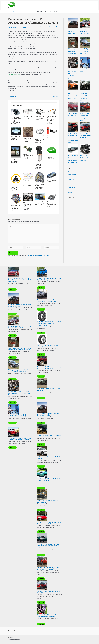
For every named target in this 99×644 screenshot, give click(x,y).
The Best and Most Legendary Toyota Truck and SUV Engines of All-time (20, 434)
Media (80, 5)
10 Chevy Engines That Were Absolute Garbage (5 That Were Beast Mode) (20, 345)
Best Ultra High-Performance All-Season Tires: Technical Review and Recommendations (49, 319)
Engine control (71, 163)
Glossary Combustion (50, 157)
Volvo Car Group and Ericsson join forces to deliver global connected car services (28, 205)
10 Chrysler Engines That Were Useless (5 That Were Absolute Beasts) (20, 366)
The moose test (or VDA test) (28, 184)
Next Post (56, 95)
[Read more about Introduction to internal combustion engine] (16, 198)
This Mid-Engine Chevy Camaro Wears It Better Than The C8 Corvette (73, 87)
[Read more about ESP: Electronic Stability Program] (52, 174)
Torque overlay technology (27, 116)
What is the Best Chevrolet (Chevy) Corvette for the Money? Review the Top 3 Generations (20, 276)
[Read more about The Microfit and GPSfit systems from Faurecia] (16, 151)
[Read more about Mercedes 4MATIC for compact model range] (52, 196)
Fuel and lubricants (72, 170)
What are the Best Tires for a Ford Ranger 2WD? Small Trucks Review (49, 364)
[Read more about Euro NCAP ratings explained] (16, 178)
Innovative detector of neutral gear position (38, 166)
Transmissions (55, 26)
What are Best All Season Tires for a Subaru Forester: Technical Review (48, 297)
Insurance (62, 5)
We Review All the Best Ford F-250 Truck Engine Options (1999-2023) (49, 563)
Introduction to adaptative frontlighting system (15, 138)
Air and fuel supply (72, 159)
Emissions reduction (72, 168)
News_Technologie (42, 26)
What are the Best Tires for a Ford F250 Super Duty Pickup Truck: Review (49, 275)
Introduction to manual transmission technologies (39, 186)
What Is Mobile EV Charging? (17, 411)
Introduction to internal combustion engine (15, 207)
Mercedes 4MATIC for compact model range (51, 203)
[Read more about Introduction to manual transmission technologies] (40, 176)
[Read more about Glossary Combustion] (52, 150)
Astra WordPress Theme (60, 642)
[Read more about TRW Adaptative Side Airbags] (52, 130)
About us (87, 5)
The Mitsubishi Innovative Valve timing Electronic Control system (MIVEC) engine (16, 120)
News (69, 156)
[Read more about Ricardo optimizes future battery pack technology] (28, 148)
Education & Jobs (71, 5)
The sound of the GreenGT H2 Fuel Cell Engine (39, 202)
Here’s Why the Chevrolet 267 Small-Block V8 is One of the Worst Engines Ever (20, 389)
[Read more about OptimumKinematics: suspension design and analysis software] (52, 111)
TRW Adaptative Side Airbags (51, 136)
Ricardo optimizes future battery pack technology (28, 155)
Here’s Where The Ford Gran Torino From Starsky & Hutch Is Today (49, 518)
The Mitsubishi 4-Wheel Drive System (39, 117)
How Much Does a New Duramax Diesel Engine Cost (85, 144)
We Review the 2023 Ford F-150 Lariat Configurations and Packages (48, 610)
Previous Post (12, 95)
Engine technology (72, 173)
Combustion (70, 161)
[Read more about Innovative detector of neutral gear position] (40, 153)
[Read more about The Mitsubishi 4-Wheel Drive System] (40, 111)
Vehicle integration (72, 166)
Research (45, 5)
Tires (39, 5)
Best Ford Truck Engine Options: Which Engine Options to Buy (73, 31)
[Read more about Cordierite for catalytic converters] (28, 131)
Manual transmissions (23, 26)
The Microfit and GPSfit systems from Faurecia (16, 160)
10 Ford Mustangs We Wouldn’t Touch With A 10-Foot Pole (48, 475)
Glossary (70, 175)
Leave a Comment (12, 26)
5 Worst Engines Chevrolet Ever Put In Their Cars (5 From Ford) (20, 323)
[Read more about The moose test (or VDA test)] (28, 176)
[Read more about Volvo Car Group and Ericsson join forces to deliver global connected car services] (28, 196)
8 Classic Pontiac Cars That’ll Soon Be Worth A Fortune (73, 106)
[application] (40, 5)
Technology (53, 5)
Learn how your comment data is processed (37, 252)
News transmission (33, 26)
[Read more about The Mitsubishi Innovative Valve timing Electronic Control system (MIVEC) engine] (16, 111)
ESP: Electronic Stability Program (51, 181)
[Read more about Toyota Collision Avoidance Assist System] (40, 132)
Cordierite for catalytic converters (27, 139)
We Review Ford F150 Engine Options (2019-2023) (85, 125)
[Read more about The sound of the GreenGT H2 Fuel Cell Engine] (40, 196)
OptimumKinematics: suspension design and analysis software (51, 119)
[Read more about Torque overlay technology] (28, 111)
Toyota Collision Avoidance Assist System (40, 140)
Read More (12, 285)
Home (33, 5)
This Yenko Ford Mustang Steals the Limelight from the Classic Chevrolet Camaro (48, 540)
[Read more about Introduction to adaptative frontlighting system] (16, 130)
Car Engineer (12, 8)
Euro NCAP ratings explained (14, 188)
